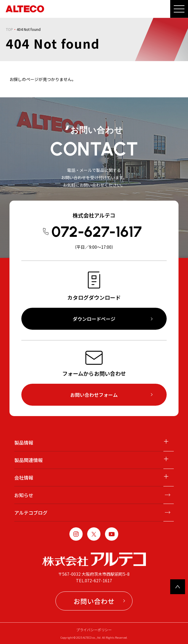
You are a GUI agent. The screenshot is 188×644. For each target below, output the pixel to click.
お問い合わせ (94, 601)
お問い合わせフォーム (94, 395)
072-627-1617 (97, 232)
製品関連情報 (28, 460)
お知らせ (24, 495)
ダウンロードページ (94, 319)
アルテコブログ (31, 513)
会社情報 (24, 478)
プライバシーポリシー (94, 630)
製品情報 (24, 442)
